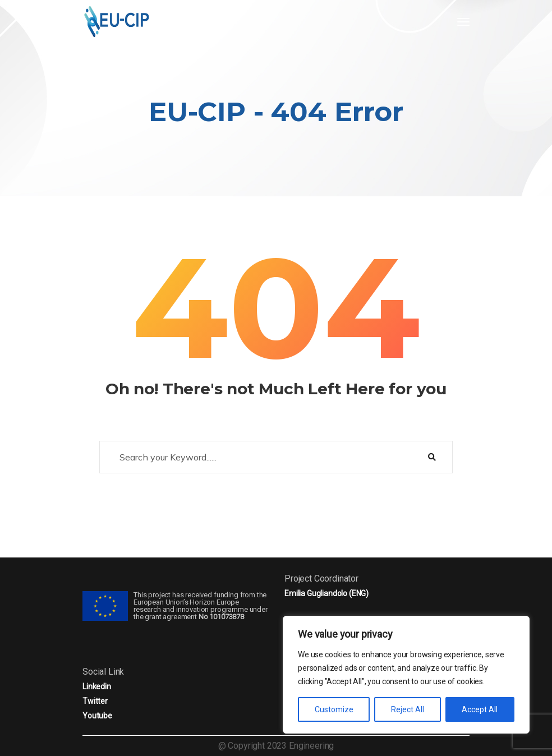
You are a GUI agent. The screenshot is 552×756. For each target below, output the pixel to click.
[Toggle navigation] (463, 22)
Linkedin (97, 686)
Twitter (95, 701)
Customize (334, 709)
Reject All (408, 709)
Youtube (97, 716)
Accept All (480, 709)
